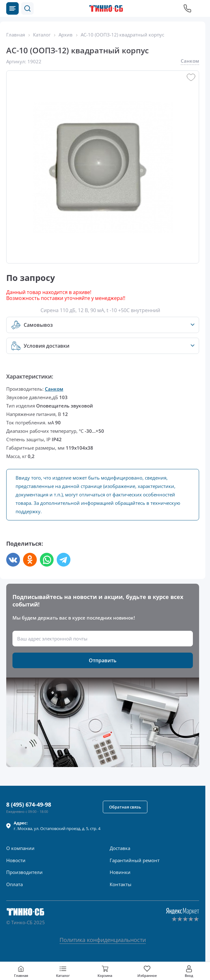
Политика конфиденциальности (103, 940)
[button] (27, 8)
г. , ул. (57, 826)
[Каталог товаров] (12, 8)
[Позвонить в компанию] (188, 8)
